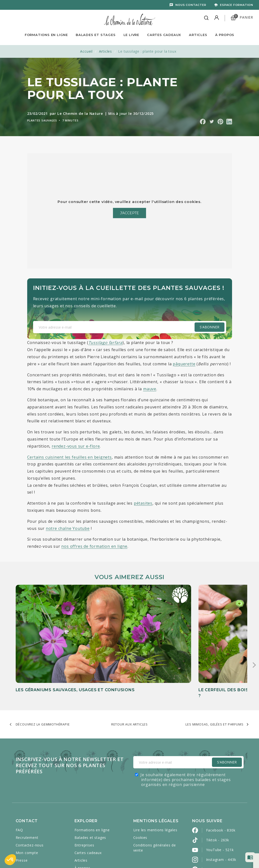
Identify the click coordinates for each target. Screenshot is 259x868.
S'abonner (210, 327)
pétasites (143, 503)
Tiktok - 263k (218, 793)
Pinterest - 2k (218, 823)
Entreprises (84, 799)
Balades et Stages (96, 35)
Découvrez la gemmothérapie (43, 678)
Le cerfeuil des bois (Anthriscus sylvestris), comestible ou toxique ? (125, 637)
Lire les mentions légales (155, 783)
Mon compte (27, 806)
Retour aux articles (129, 678)
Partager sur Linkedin (229, 122)
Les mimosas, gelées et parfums (214, 678)
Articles (198, 35)
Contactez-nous (30, 799)
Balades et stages (90, 791)
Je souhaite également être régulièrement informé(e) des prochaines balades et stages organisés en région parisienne (186, 733)
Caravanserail (130, 854)
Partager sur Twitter (212, 122)
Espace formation (237, 5)
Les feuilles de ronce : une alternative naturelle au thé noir (206, 637)
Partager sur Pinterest (220, 122)
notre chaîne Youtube (68, 528)
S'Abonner (227, 716)
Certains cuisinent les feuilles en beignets (69, 457)
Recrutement (27, 791)
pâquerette (184, 364)
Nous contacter (191, 5)
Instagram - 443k (221, 813)
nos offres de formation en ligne (94, 546)
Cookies (140, 791)
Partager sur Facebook (203, 122)
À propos (225, 35)
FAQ (19, 783)
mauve (150, 389)
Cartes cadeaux (88, 806)
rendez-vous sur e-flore (76, 446)
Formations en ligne (46, 35)
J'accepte (129, 213)
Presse (22, 814)
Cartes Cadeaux (164, 35)
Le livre (131, 35)
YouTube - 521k (220, 803)
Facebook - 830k (221, 784)
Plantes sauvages (42, 120)
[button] (10, 860)
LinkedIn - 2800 (220, 833)
